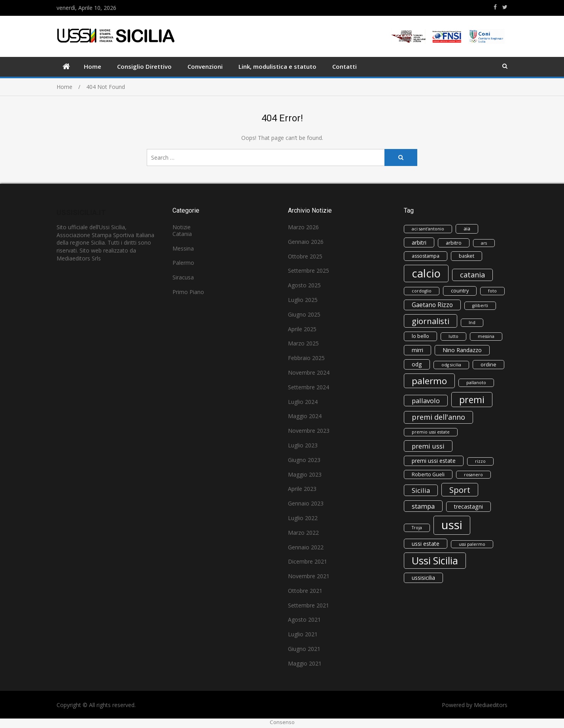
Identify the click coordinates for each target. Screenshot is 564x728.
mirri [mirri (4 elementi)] (417, 350)
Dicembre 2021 (308, 561)
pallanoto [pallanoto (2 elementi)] (476, 383)
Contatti (344, 66)
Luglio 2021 (303, 634)
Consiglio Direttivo (144, 66)
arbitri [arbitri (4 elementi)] (419, 242)
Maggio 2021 (305, 663)
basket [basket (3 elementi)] (467, 256)
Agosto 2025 (304, 285)
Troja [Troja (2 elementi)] (417, 528)
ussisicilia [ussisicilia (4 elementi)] (423, 578)
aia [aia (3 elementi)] (467, 229)
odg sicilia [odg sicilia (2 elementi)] (451, 365)
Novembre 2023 (309, 431)
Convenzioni (205, 66)
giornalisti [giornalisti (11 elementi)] (431, 321)
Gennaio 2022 (306, 547)
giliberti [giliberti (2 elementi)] (480, 306)
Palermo (183, 263)
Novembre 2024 (309, 372)
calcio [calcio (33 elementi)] (426, 273)
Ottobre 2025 (305, 256)
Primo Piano (188, 292)
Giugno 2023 (304, 460)
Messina (183, 248)
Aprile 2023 (302, 489)
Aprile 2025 (302, 329)
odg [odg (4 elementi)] (417, 364)
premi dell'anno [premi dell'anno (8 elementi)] (438, 417)
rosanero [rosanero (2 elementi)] (473, 475)
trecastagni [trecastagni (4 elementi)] (468, 506)
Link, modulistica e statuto (277, 66)
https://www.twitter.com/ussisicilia (505, 7)
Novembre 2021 (309, 576)
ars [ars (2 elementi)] (484, 243)
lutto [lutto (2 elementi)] (453, 336)
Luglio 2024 (303, 402)
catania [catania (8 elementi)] (472, 275)
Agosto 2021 (304, 620)
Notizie (182, 227)
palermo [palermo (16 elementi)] (429, 381)
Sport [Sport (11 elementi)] (460, 490)
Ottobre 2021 (305, 591)
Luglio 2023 (303, 445)
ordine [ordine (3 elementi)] (488, 365)
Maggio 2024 (305, 416)
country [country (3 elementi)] (460, 291)
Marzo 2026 (303, 227)
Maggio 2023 (305, 474)
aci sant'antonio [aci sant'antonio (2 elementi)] (428, 229)
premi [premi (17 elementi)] (472, 400)
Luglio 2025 (303, 300)
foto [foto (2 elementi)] (492, 291)
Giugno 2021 (304, 649)
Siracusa (183, 277)
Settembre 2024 (308, 387)
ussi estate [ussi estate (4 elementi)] (426, 544)
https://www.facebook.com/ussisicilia (495, 7)
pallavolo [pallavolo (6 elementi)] (426, 401)
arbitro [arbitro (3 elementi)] (454, 243)
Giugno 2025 (304, 314)
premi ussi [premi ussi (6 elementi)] (428, 446)
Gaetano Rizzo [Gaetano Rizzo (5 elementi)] (432, 305)
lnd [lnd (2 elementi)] (472, 323)
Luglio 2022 (303, 518)
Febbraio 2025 (306, 358)
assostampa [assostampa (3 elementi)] (426, 256)
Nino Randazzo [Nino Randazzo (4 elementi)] (462, 350)
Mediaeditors (491, 705)
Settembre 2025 (308, 271)
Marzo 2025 (303, 343)
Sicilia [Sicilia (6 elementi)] (421, 490)
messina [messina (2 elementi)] (486, 336)
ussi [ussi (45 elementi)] (452, 525)
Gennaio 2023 (306, 503)
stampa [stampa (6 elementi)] (423, 506)
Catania (182, 234)
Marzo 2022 (303, 533)
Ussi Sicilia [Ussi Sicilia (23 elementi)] (435, 560)
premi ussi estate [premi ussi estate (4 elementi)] (434, 461)
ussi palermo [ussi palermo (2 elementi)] (472, 544)
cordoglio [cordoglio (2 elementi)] (422, 291)
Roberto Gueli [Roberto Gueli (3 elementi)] (428, 474)
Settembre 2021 (308, 605)
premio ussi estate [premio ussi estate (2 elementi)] (431, 432)
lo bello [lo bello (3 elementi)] (420, 336)
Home (93, 66)
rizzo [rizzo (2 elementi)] (480, 461)
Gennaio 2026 (306, 242)
